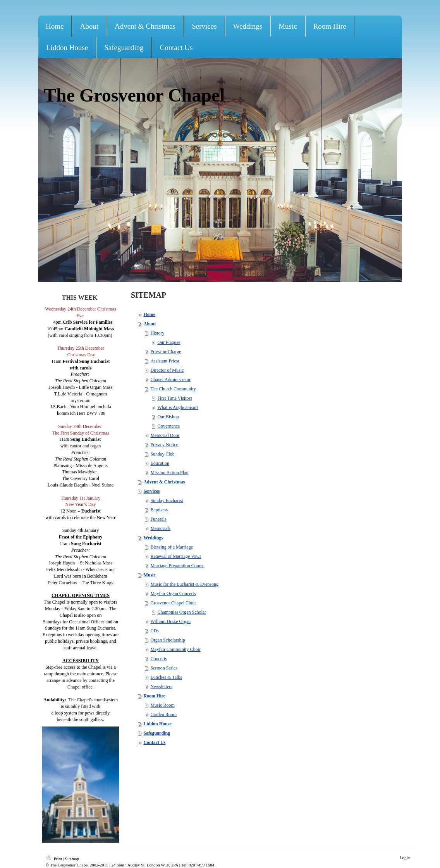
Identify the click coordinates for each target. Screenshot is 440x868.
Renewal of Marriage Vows (176, 556)
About (150, 324)
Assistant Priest (165, 361)
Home (149, 314)
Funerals (158, 519)
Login (405, 858)
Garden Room (163, 714)
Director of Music (167, 370)
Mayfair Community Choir (175, 649)
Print (54, 859)
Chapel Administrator (170, 380)
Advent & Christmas (164, 482)
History (157, 333)
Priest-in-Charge (166, 352)
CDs (154, 631)
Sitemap (72, 859)
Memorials (160, 528)
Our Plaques (169, 342)
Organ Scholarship (168, 640)
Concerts (159, 659)
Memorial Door (165, 435)
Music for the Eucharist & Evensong (184, 584)
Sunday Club (162, 454)
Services (151, 491)
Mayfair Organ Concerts (173, 594)
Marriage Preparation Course (177, 566)
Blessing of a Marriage (172, 547)
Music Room (162, 705)
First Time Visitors (175, 398)
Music (149, 575)
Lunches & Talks (166, 677)
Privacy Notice (164, 445)
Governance (168, 426)
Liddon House (157, 724)
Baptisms (159, 510)
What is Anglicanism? (178, 407)
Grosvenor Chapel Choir (173, 603)
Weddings (153, 538)
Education (160, 463)
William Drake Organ (170, 621)
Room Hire (154, 696)
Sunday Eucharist (167, 500)
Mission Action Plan (169, 473)
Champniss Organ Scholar (182, 612)
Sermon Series (164, 668)
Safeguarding (157, 733)
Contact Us (154, 742)
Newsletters (161, 687)
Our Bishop (168, 417)
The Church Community (173, 389)
